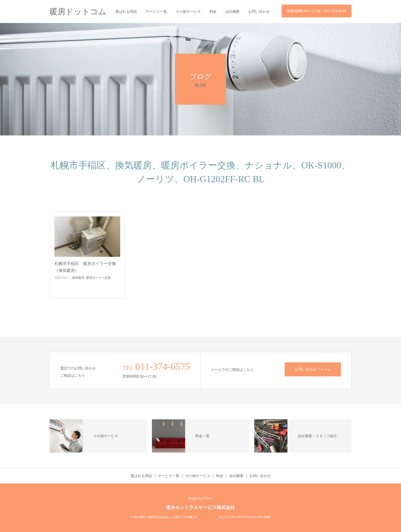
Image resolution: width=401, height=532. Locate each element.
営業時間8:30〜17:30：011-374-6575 (316, 11)
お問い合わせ (259, 11)
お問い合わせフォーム (313, 369)
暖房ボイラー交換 (98, 278)
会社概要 (232, 11)
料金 (213, 11)
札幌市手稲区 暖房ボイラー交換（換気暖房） (85, 267)
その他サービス (188, 11)
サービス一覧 (156, 11)
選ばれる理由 (126, 11)
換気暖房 (78, 278)
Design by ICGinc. (201, 498)
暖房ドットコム (78, 12)
